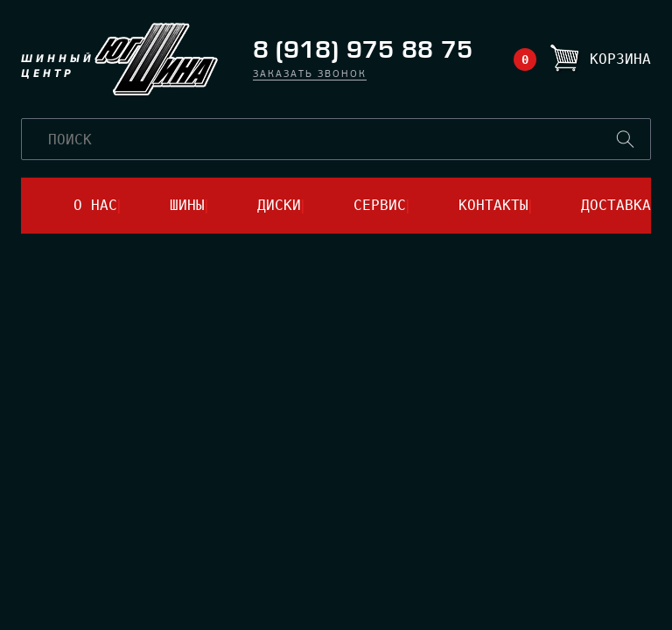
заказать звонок (310, 75)
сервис (380, 205)
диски (279, 205)
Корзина (620, 59)
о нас (95, 205)
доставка (616, 205)
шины (187, 205)
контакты (493, 205)
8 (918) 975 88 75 (363, 50)
